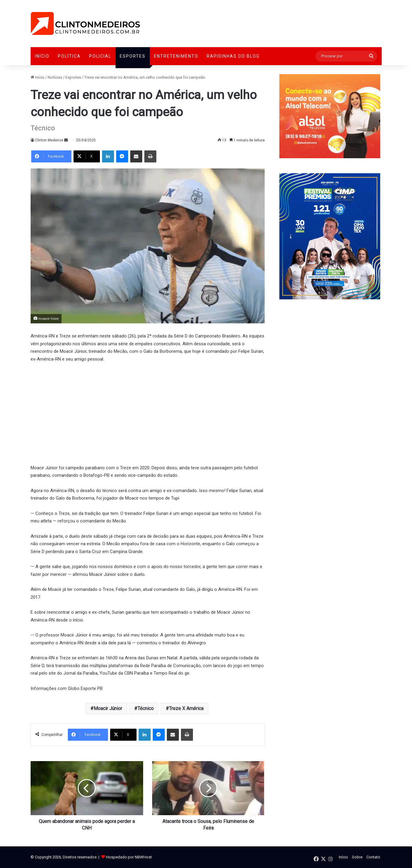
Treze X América (186, 708)
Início (42, 56)
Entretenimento (176, 56)
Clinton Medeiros (49, 140)
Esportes (133, 56)
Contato (373, 857)
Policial (100, 56)
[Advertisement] (148, 413)
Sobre (357, 857)
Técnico (146, 708)
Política (69, 56)
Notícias (55, 77)
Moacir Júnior (108, 708)
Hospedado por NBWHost (129, 857)
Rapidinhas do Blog (233, 56)
